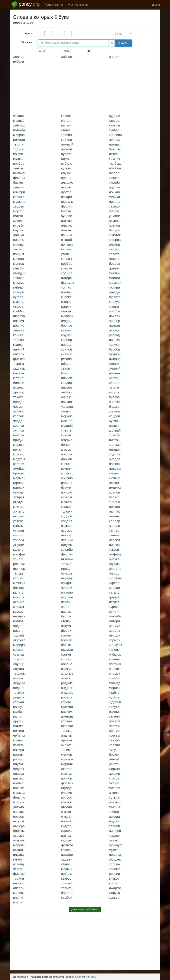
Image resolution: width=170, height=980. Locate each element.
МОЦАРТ (115, 278)
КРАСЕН (66, 850)
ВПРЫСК (114, 673)
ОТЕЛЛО (66, 807)
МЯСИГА (66, 502)
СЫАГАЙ (66, 240)
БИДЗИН (67, 545)
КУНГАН (66, 654)
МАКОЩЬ (67, 692)
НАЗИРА (19, 750)
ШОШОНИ (115, 135)
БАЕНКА (19, 373)
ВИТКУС (114, 878)
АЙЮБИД (115, 168)
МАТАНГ (66, 121)
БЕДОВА (115, 264)
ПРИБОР (19, 163)
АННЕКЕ (114, 402)
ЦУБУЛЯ (19, 61)
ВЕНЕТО (18, 597)
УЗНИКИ (66, 864)
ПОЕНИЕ (19, 325)
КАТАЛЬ (114, 592)
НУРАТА (66, 154)
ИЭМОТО (67, 230)
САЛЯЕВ (19, 464)
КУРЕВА (114, 583)
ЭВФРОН (115, 240)
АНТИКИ (114, 793)
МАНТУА (67, 774)
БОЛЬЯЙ (67, 640)
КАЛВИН (114, 745)
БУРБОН (114, 349)
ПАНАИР (67, 535)
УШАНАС (115, 216)
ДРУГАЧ (18, 721)
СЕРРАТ (18, 535)
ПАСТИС (66, 611)
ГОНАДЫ (115, 292)
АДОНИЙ (19, 349)
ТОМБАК (19, 692)
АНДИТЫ (67, 735)
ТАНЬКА (18, 573)
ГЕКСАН (114, 483)
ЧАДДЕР (19, 421)
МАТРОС (114, 788)
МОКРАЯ (19, 802)
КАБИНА (66, 140)
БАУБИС (19, 230)
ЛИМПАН (115, 144)
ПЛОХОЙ (67, 378)
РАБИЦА (67, 483)
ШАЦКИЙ (115, 445)
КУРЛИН (114, 607)
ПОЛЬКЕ (19, 788)
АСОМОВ (67, 530)
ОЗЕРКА (114, 426)
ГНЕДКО (66, 302)
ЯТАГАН (18, 869)
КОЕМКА (67, 268)
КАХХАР (18, 650)
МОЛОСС (19, 893)
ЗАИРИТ (66, 368)
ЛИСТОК (114, 440)
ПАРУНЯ (19, 254)
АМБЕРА (19, 826)
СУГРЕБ (18, 297)
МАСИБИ (67, 831)
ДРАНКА (67, 740)
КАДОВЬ (66, 840)
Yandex (67, 51)
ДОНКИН (114, 192)
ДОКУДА (19, 807)
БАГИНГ (114, 497)
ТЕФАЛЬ (19, 673)
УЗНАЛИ (19, 530)
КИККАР (18, 507)
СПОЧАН (19, 702)
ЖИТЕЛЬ (19, 511)
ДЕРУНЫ (19, 683)
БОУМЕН (67, 335)
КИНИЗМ (66, 497)
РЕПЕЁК (19, 759)
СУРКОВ (114, 897)
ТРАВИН (66, 135)
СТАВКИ (66, 130)
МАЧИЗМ (19, 583)
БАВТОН (114, 378)
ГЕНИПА (114, 259)
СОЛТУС (66, 287)
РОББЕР (67, 264)
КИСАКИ (114, 473)
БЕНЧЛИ (67, 373)
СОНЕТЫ (115, 435)
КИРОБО (114, 182)
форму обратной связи (83, 977)
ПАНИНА (67, 235)
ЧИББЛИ (67, 588)
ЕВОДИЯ (67, 521)
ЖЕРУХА (115, 893)
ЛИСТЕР (114, 545)
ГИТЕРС (18, 378)
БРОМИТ (19, 473)
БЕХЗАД (19, 588)
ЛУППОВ (19, 430)
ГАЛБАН (18, 712)
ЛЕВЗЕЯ (66, 387)
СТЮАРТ (66, 569)
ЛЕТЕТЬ (114, 154)
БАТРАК (18, 216)
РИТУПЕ (66, 221)
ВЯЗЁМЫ (67, 559)
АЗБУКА (18, 411)
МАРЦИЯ (67, 764)
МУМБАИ (67, 707)
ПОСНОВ (66, 778)
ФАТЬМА (67, 845)
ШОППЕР (19, 569)
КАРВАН (66, 721)
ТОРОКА (66, 731)
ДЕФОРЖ (115, 855)
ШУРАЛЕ (67, 650)
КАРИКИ (18, 578)
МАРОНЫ (19, 845)
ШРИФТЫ (116, 645)
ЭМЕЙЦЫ (19, 468)
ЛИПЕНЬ (19, 330)
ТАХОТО (18, 397)
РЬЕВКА (114, 330)
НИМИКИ (67, 292)
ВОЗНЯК (18, 754)
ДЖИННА (115, 359)
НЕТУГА (66, 626)
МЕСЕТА (19, 259)
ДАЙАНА (67, 392)
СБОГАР (114, 383)
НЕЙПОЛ (115, 140)
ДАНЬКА (19, 235)
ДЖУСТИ (19, 545)
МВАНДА (115, 683)
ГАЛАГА (18, 850)
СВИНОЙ (66, 349)
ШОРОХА (19, 316)
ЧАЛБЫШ (115, 163)
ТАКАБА (114, 678)
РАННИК (114, 511)
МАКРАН (67, 816)
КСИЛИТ (66, 635)
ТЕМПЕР (19, 659)
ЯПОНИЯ (19, 897)
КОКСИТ (114, 883)
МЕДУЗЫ (19, 459)
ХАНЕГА (18, 559)
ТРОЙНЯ (19, 878)
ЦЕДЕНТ (19, 688)
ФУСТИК (66, 206)
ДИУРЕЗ (114, 821)
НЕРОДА (115, 635)
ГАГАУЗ (18, 859)
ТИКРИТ (114, 249)
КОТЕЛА (114, 797)
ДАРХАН (67, 459)
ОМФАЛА (115, 554)
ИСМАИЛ (19, 173)
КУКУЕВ (114, 550)
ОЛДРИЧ (67, 321)
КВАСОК (66, 507)
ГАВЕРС (114, 121)
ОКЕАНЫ (115, 516)
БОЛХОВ (19, 383)
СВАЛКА (19, 654)
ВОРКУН (18, 707)
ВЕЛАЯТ (19, 449)
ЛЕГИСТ (114, 602)
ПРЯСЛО (67, 492)
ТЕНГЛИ (18, 144)
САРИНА (114, 864)
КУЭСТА (66, 435)
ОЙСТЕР (114, 731)
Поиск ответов (54, 5)
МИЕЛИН (115, 273)
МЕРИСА (115, 688)
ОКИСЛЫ (19, 492)
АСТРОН (19, 840)
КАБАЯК (66, 116)
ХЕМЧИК (114, 159)
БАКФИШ (67, 583)
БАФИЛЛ (67, 893)
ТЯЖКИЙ (114, 740)
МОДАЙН (115, 354)
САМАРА (67, 526)
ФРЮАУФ (116, 845)
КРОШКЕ (19, 197)
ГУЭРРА (114, 211)
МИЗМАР (67, 592)
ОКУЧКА (66, 669)
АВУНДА (66, 578)
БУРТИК (66, 616)
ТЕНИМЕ (67, 750)
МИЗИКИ (114, 197)
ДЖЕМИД (115, 488)
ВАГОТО (66, 249)
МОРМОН (19, 478)
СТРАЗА (18, 306)
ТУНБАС (114, 130)
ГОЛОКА (18, 159)
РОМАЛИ (19, 140)
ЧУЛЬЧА (114, 697)
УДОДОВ (66, 516)
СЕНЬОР (114, 588)
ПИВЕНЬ (19, 240)
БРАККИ (114, 754)
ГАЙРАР (18, 287)
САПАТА (114, 254)
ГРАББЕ (19, 311)
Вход (156, 5)
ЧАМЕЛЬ (19, 745)
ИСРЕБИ (19, 225)
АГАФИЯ (67, 440)
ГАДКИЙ (114, 759)
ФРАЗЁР (67, 783)
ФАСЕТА (115, 297)
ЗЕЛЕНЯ (114, 716)
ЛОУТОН (19, 669)
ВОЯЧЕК (66, 802)
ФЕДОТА (115, 569)
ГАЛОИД (19, 864)
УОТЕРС (18, 521)
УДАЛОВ (114, 492)
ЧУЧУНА (114, 750)
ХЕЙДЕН (114, 416)
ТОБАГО (114, 812)
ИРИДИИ (19, 440)
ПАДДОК (19, 488)
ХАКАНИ (19, 116)
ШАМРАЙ (115, 283)
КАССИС (18, 611)
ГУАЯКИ (66, 311)
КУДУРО (66, 826)
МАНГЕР (19, 264)
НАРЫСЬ (67, 645)
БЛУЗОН (66, 173)
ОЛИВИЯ (114, 721)
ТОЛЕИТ (114, 650)
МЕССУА (19, 283)
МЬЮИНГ (115, 807)
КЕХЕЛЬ (114, 392)
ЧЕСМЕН (19, 407)
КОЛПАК (18, 416)
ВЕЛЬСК (66, 125)
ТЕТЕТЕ (114, 387)
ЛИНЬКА (114, 340)
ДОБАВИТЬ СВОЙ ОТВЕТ (85, 909)
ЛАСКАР (114, 464)
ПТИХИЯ (66, 187)
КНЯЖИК (66, 354)
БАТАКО (18, 726)
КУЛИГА (114, 306)
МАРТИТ (19, 902)
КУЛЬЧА (18, 550)
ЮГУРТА (18, 211)
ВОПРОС (66, 797)
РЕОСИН (114, 874)
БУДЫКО (115, 116)
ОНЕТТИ (114, 57)
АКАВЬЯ (18, 835)
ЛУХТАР (66, 192)
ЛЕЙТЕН (114, 507)
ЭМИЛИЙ (115, 368)
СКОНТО (66, 411)
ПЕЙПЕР (115, 321)
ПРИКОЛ (66, 402)
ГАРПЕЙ (18, 483)
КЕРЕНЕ (66, 702)
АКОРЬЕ (19, 516)
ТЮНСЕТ (19, 278)
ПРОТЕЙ (114, 726)
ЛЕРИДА (115, 202)
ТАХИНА (114, 178)
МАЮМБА (115, 616)
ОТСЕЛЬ (18, 387)
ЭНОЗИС (18, 812)
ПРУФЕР (67, 855)
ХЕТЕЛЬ (18, 221)
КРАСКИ (18, 454)
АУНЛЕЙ (67, 216)
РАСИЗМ (67, 712)
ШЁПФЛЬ (115, 578)
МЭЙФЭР (115, 654)
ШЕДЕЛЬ (67, 202)
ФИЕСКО (19, 874)
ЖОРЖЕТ (115, 769)
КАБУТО (114, 707)
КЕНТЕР (114, 530)
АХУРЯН (114, 221)
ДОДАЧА (19, 697)
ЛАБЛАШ (19, 125)
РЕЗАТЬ (18, 631)
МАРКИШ (19, 202)
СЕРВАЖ (115, 669)
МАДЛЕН (67, 597)
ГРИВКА (66, 306)
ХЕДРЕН (19, 206)
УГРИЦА (114, 778)
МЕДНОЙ (67, 426)
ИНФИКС (19, 883)
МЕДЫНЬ (67, 869)
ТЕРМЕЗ (114, 640)
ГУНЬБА (18, 268)
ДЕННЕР (19, 57)
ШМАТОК (115, 235)
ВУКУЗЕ (66, 168)
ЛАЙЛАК (114, 316)
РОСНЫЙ (19, 564)
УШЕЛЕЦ (67, 407)
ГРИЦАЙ (114, 597)
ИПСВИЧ (19, 321)
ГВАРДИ (18, 345)
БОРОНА (67, 664)
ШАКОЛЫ (115, 411)
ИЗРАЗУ (66, 602)
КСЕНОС (18, 740)
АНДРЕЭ (67, 688)
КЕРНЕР (66, 340)
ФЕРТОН (67, 554)
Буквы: (29, 34)
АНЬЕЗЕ (66, 397)
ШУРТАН (115, 454)
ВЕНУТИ (114, 611)
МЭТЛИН (67, 454)
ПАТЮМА (19, 130)
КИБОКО (66, 297)
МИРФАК (19, 554)
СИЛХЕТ (66, 745)
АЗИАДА (114, 816)
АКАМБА (19, 602)
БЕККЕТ (66, 445)
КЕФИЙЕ (67, 550)
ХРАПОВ (19, 426)
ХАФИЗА (19, 368)
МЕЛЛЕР (67, 316)
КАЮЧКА (114, 125)
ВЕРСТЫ (115, 631)
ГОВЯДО (114, 573)
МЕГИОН (67, 754)
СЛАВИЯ (67, 793)
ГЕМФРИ (19, 192)
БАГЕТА (66, 211)
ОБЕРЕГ (66, 364)
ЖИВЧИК (66, 678)
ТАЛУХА (114, 345)
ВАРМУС (115, 626)
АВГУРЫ (19, 821)
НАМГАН (114, 325)
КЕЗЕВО (66, 878)
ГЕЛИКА (18, 783)
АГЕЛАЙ (66, 821)
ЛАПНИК (19, 187)
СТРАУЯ (18, 502)
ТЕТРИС (66, 564)
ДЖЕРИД (67, 716)
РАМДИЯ (115, 712)
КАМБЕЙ (67, 897)
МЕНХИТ (19, 607)
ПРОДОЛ (67, 345)
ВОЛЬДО (114, 526)
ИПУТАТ (18, 764)
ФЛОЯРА (19, 178)
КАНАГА (66, 330)
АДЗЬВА (114, 564)
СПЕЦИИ (114, 826)
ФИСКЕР (19, 359)
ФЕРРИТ (67, 631)
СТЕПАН (66, 621)
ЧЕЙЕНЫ (19, 735)
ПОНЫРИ (67, 244)
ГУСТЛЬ (18, 526)
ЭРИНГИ (66, 607)
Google (42, 51)
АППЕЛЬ (19, 888)
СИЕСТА (66, 430)
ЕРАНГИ (66, 178)
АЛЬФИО (67, 182)
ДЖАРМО (115, 888)
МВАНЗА (19, 121)
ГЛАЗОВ (66, 449)
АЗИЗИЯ (18, 678)
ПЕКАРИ (66, 197)
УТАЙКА (114, 692)
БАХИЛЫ (115, 149)
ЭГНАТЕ (66, 812)
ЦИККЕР (18, 778)
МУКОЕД (19, 302)
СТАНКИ (114, 364)
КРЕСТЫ (114, 735)
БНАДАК (114, 459)
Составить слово (78, 5)
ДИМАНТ (115, 373)
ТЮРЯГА (19, 364)
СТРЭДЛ (66, 788)
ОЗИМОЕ (67, 573)
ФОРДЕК (115, 859)
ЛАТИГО (18, 249)
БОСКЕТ (18, 182)
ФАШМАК (67, 283)
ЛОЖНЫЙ (67, 144)
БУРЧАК (114, 421)
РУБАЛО (67, 163)
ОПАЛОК (19, 354)
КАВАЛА (114, 659)
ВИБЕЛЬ (67, 874)
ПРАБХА (114, 311)
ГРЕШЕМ (115, 468)
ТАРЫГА (66, 888)
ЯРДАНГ (18, 626)
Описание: (27, 42)
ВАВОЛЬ (19, 435)
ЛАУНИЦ (19, 664)
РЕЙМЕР (115, 802)
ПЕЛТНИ (19, 731)
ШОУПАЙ (115, 430)
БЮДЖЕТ (115, 407)
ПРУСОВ (19, 816)
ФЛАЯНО (19, 797)
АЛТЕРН (114, 621)
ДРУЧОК (18, 392)
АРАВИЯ (114, 774)
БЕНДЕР (19, 402)
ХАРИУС (114, 302)
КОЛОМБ (115, 869)
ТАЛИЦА (114, 287)
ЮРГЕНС (114, 502)
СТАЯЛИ (114, 535)
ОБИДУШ (19, 273)
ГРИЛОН (114, 268)
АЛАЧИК (66, 225)
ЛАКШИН (115, 449)
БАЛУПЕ (114, 230)
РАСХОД (114, 335)
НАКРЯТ (18, 154)
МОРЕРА (19, 645)
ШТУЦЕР (19, 616)
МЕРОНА (67, 416)
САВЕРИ (19, 292)
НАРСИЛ (114, 540)
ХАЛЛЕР (115, 521)
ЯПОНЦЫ (67, 540)
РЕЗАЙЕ (66, 359)
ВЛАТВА (18, 855)
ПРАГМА (114, 225)
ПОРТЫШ (115, 664)
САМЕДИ (115, 206)
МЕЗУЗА (114, 783)
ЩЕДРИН (115, 702)
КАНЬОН (66, 259)
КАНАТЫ (19, 592)
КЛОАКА (66, 659)
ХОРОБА (19, 540)
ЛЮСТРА (67, 769)
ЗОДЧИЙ (19, 635)
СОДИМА (67, 273)
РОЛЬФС (67, 697)
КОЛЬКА (66, 473)
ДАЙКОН (66, 57)
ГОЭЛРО (114, 173)
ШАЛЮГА (67, 726)
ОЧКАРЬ (18, 244)
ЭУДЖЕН (67, 859)
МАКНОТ (66, 421)
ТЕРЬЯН (19, 340)
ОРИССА (19, 774)
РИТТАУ (66, 835)
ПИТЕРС (66, 278)
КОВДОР (66, 383)
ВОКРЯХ (66, 468)
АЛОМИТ (115, 244)
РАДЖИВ (67, 683)
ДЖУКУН (67, 149)
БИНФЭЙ (115, 831)
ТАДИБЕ (19, 149)
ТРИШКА (67, 883)
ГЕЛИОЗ (18, 621)
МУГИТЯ (114, 850)
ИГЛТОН (18, 716)
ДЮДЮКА (19, 640)
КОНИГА (18, 335)
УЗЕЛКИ (66, 254)
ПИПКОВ (114, 397)
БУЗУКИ (66, 488)
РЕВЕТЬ (114, 764)
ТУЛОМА (67, 511)
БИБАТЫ (19, 831)
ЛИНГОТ (18, 168)
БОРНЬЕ (67, 325)
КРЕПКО (66, 464)
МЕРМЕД (19, 793)
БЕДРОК (19, 769)
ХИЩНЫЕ (67, 673)
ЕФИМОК (67, 759)
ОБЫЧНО (67, 478)
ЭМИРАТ (19, 497)
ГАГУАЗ (66, 159)
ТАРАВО (114, 835)
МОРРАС (19, 135)
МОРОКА (19, 445)
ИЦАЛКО (114, 187)
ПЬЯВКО (114, 840)
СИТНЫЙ (115, 478)
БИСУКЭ (114, 559)
